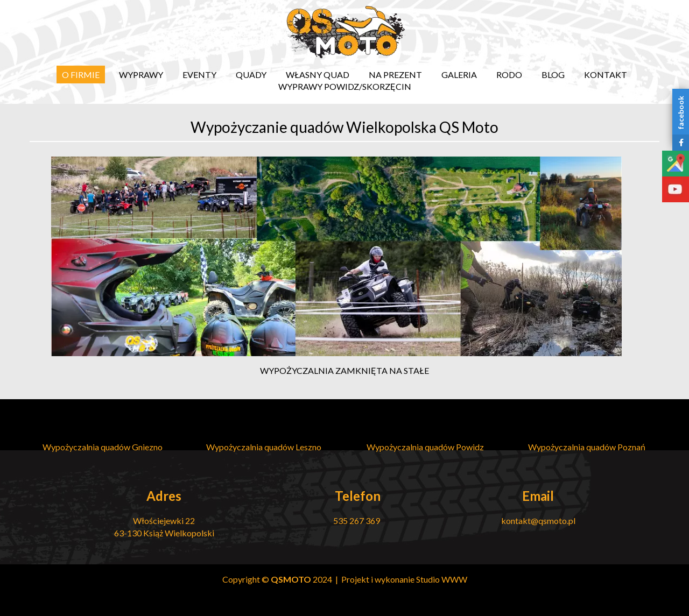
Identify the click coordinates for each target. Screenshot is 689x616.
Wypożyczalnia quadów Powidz (425, 447)
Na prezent (395, 75)
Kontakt (606, 75)
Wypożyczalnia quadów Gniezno (103, 447)
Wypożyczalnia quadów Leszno (264, 447)
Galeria (459, 75)
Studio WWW (442, 579)
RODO (509, 75)
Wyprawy (141, 75)
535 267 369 (357, 521)
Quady (251, 75)
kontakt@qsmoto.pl (538, 521)
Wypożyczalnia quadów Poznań (587, 447)
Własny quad (318, 75)
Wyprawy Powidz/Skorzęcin (345, 86)
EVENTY (199, 75)
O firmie (81, 75)
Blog (553, 75)
